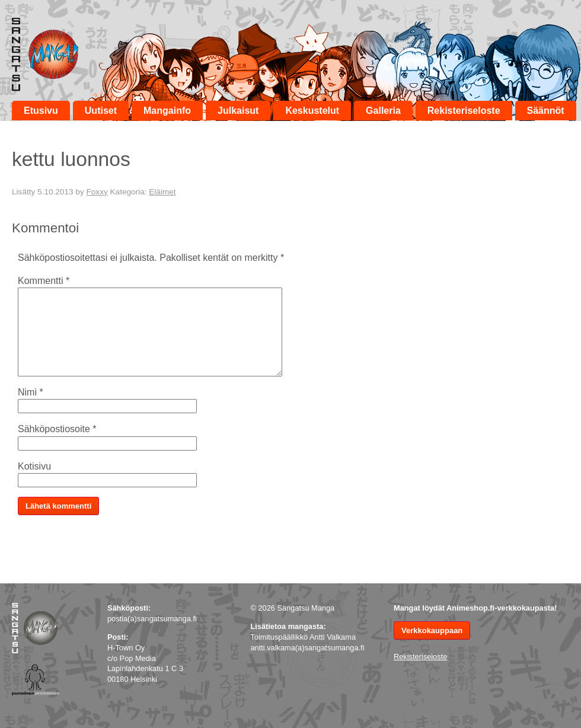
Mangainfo (167, 111)
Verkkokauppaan (432, 630)
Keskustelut (312, 111)
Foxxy (97, 192)
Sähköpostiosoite (57, 429)
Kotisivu (34, 466)
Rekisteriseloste (464, 111)
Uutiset (101, 111)
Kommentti (44, 281)
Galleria (383, 111)
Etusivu (41, 111)
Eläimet (162, 192)
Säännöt (546, 111)
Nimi (31, 392)
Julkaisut (238, 111)
